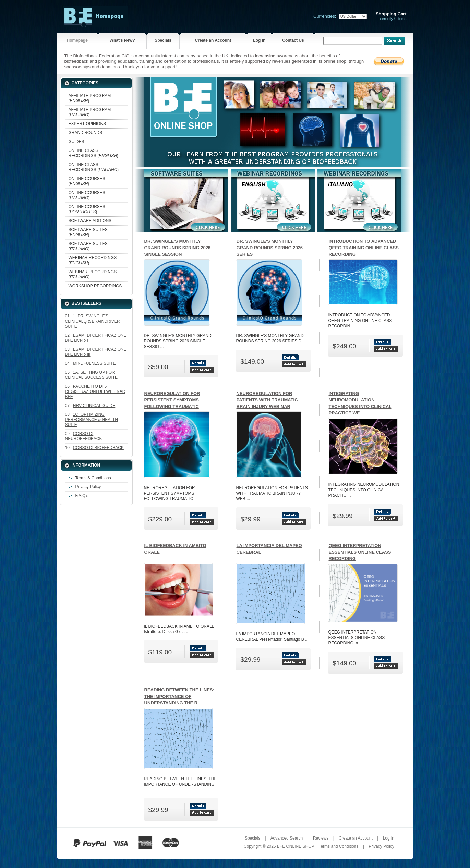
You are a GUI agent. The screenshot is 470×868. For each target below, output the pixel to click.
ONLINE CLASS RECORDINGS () (93, 153)
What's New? (122, 40)
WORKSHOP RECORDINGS (95, 286)
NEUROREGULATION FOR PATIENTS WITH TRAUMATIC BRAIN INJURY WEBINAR (267, 400)
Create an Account (213, 40)
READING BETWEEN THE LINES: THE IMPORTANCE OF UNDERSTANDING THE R (179, 696)
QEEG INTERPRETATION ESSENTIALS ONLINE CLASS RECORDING (360, 552)
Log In (259, 40)
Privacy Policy (88, 487)
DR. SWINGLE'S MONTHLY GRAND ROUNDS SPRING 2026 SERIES (270, 248)
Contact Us (293, 40)
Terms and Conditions (338, 846)
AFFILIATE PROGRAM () (90, 98)
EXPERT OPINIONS (87, 124)
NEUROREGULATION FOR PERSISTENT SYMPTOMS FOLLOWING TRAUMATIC (172, 400)
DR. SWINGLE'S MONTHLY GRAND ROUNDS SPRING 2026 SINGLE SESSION (178, 248)
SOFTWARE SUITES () (88, 232)
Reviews (321, 838)
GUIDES (76, 142)
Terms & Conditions (93, 478)
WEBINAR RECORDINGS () (93, 260)
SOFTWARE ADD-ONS (90, 221)
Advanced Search (286, 838)
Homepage (77, 40)
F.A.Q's (82, 496)
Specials (163, 40)
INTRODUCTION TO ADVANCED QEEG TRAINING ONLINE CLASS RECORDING (364, 248)
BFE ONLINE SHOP (296, 846)
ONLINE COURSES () (87, 181)
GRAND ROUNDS (86, 133)
